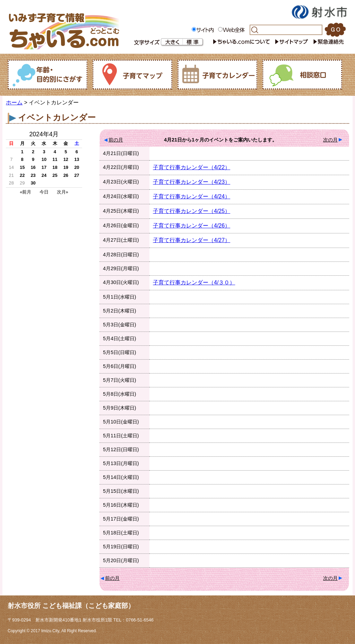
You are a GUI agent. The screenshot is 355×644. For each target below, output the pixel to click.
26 (66, 175)
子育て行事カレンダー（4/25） (192, 211)
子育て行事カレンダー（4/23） (192, 182)
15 (22, 167)
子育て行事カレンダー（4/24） (192, 196)
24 (44, 175)
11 (55, 159)
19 (66, 167)
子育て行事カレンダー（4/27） (192, 240)
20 (77, 167)
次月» (63, 192)
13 (77, 159)
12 (66, 159)
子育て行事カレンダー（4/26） (192, 226)
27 (77, 175)
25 (55, 175)
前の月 (116, 140)
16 (33, 167)
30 (33, 183)
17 (44, 167)
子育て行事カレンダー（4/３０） (194, 282)
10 (44, 159)
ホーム (14, 102)
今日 (44, 192)
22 (22, 175)
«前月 (25, 192)
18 (55, 167)
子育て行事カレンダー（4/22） (192, 167)
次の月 (330, 140)
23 (33, 175)
